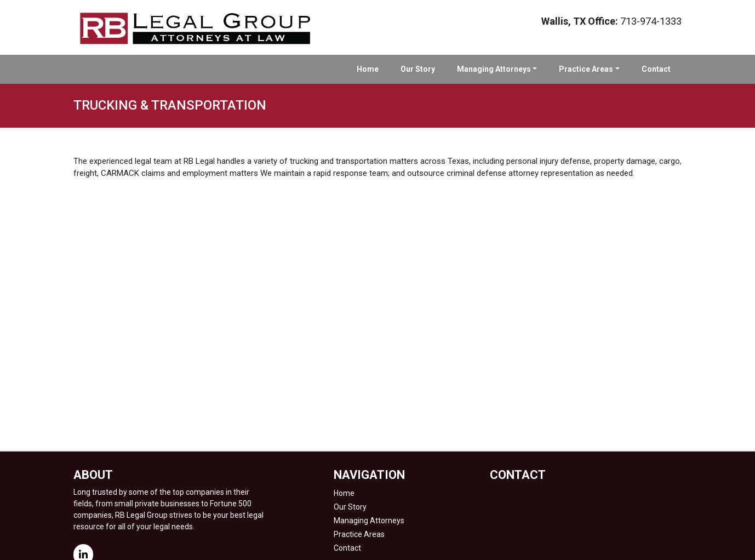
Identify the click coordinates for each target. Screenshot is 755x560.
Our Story (418, 69)
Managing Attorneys (494, 69)
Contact (656, 69)
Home (368, 69)
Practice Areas (586, 69)
